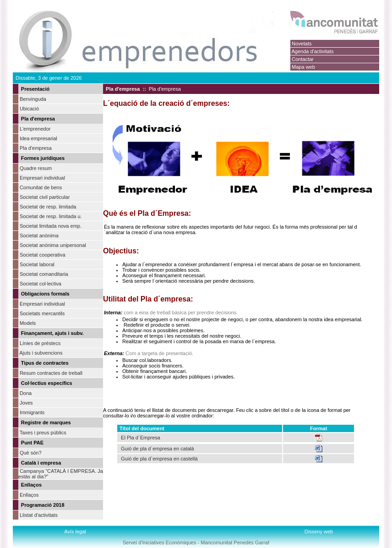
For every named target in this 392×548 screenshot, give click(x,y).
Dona (26, 393)
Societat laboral (37, 264)
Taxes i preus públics (43, 433)
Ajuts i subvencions (41, 353)
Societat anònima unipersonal (53, 245)
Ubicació (29, 109)
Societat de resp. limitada (48, 207)
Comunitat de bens (41, 187)
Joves (26, 403)
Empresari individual (42, 178)
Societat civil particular (45, 197)
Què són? (31, 453)
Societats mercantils (42, 313)
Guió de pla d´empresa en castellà (159, 459)
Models (28, 323)
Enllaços (29, 495)
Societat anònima (39, 236)
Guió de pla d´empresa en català (156, 449)
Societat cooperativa (43, 255)
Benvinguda (33, 99)
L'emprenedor (35, 129)
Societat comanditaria (44, 274)
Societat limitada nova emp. (51, 226)
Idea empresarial (38, 138)
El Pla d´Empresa (141, 438)
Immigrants (32, 412)
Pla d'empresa (36, 148)
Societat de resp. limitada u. (51, 216)
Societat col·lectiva (41, 284)
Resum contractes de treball (51, 373)
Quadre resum (36, 168)
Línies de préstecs (40, 343)
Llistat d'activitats (39, 515)
